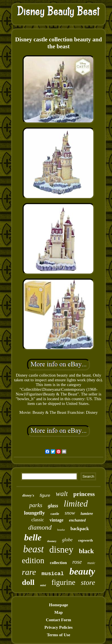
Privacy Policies (58, 627)
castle (55, 514)
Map (59, 612)
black (86, 551)
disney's (28, 495)
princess (84, 494)
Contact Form (59, 620)
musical (53, 574)
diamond (40, 527)
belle (33, 537)
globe (67, 540)
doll (28, 582)
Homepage (59, 605)
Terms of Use (59, 635)
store (88, 582)
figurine (63, 582)
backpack (80, 529)
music (91, 563)
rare (29, 572)
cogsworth (85, 540)
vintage (57, 520)
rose (77, 562)
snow (70, 513)
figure (45, 495)
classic (38, 520)
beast (33, 549)
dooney (52, 541)
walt (62, 494)
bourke (61, 530)
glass (53, 506)
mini (43, 585)
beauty (82, 571)
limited (76, 504)
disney (61, 550)
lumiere (87, 514)
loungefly (34, 513)
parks (36, 505)
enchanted (77, 520)
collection (58, 563)
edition (33, 560)
